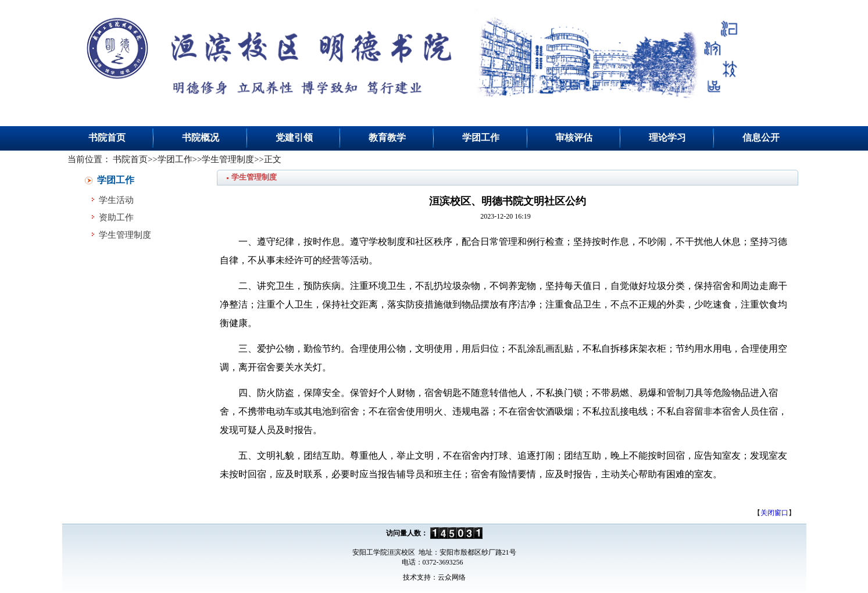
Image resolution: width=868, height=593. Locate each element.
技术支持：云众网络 (434, 577)
